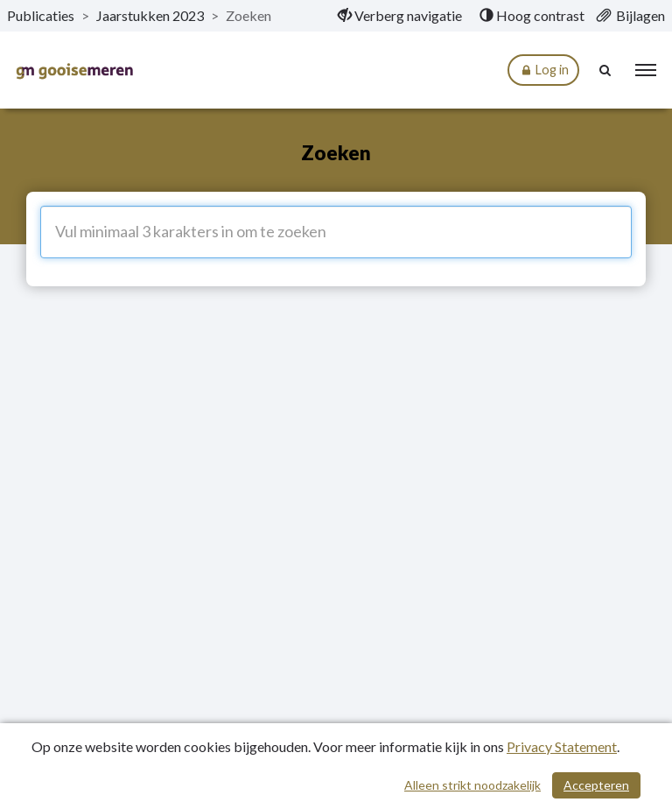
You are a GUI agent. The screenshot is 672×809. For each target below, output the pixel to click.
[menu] (646, 70)
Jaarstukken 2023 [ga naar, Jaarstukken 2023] (150, 15)
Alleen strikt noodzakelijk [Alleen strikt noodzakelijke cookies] (472, 785)
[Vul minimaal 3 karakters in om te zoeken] (336, 232)
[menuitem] (400, 16)
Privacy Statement (562, 746)
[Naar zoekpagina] (606, 70)
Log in (543, 70)
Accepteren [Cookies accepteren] (596, 785)
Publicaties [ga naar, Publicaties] (41, 15)
